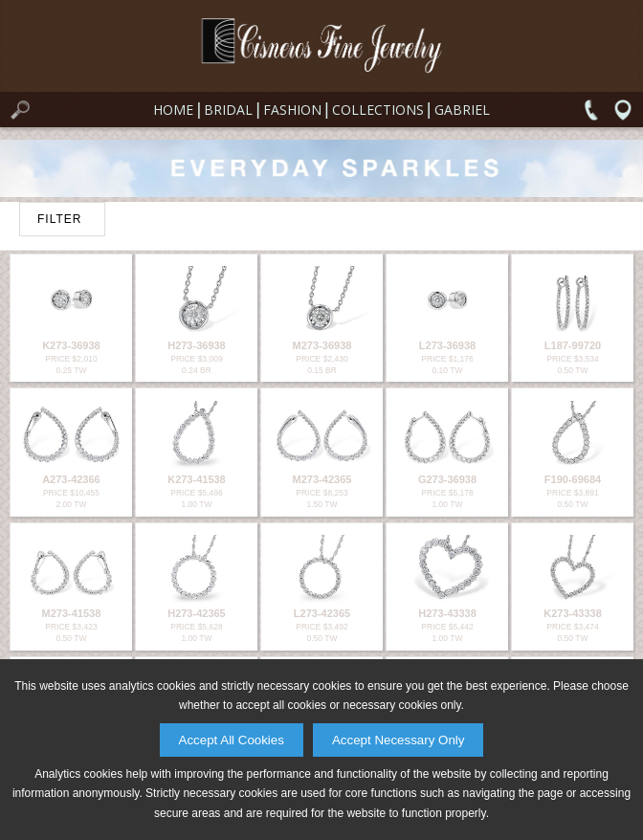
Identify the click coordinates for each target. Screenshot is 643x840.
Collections (378, 110)
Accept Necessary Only (399, 740)
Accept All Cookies (232, 740)
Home (173, 110)
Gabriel (462, 110)
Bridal (228, 110)
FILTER (59, 219)
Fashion (292, 110)
